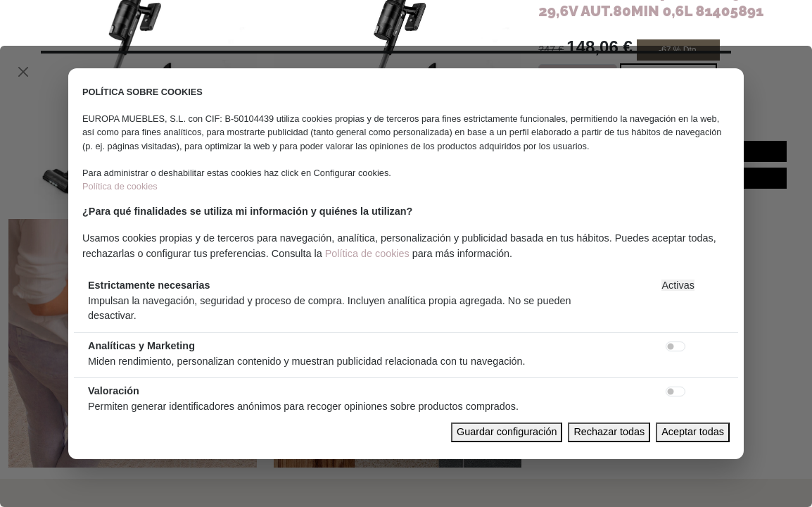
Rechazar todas (609, 432)
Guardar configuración (507, 432)
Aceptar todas (693, 432)
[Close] (23, 72)
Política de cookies (120, 186)
